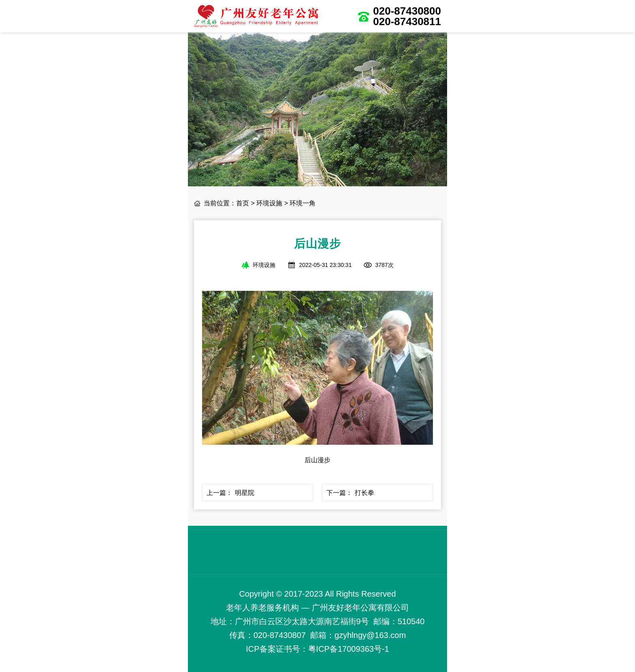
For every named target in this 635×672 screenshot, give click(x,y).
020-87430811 (407, 21)
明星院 (245, 493)
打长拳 (364, 493)
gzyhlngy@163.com (370, 635)
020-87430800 (407, 11)
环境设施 (269, 203)
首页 (243, 203)
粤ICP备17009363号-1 (349, 649)
